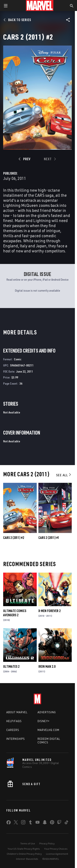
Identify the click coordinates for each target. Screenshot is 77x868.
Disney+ (44, 721)
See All (64, 475)
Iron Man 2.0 (47, 666)
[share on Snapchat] (45, 823)
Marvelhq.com (48, 730)
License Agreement (57, 854)
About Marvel (17, 712)
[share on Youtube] (38, 823)
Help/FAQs (14, 721)
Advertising (47, 712)
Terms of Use (28, 843)
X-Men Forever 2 (49, 611)
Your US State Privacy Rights (24, 849)
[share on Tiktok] (66, 823)
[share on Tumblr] (30, 823)
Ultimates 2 (11, 666)
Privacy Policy (47, 843)
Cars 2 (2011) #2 (14, 538)
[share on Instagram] (23, 823)
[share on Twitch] (59, 823)
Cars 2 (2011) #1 (49, 538)
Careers (13, 730)
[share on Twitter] (16, 823)
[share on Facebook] (9, 823)
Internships (16, 739)
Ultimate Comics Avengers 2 (15, 613)
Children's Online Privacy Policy (24, 854)
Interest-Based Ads (27, 859)
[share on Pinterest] (52, 823)
